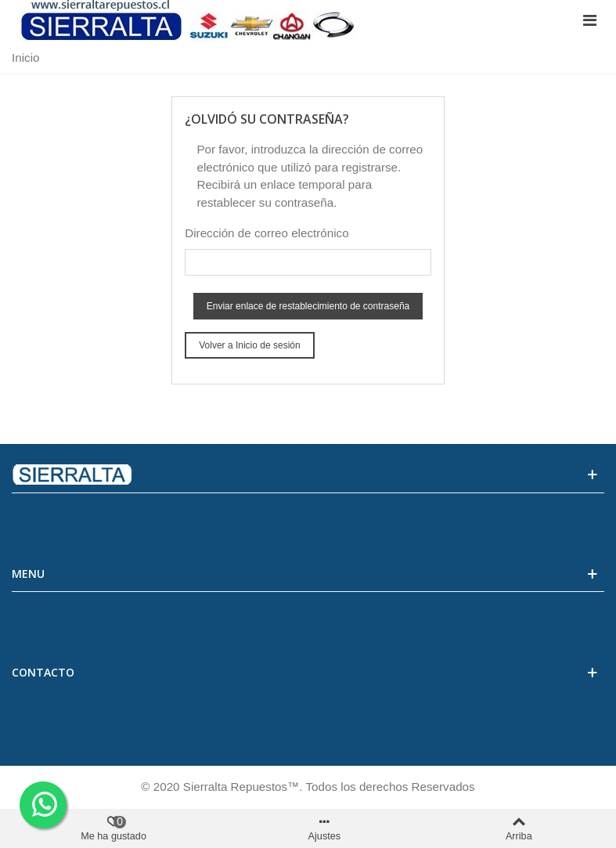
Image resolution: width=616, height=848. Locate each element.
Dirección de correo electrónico (267, 233)
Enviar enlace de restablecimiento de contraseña (308, 306)
